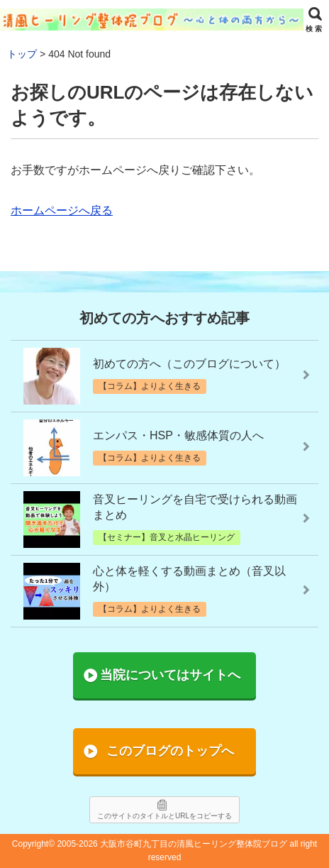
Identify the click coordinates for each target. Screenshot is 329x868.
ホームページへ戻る (62, 210)
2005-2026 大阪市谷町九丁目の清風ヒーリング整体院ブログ (172, 844)
